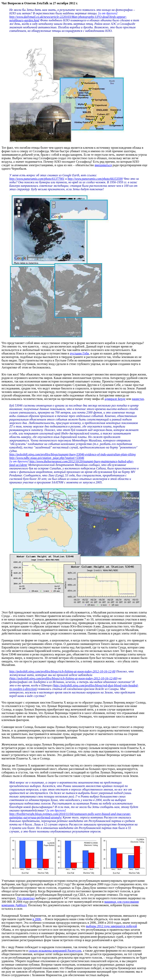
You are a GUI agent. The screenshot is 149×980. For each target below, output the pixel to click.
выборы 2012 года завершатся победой (111, 926)
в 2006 (37, 919)
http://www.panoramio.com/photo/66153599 (95, 179)
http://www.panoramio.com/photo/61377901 (37, 179)
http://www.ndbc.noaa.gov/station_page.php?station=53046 (47, 458)
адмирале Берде (115, 399)
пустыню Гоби (79, 353)
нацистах (138, 399)
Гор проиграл (26, 898)
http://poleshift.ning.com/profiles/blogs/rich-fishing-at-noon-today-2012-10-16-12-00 (62, 671)
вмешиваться (103, 165)
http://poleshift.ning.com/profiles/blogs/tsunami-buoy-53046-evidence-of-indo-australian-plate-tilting (72, 454)
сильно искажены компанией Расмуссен (55, 951)
